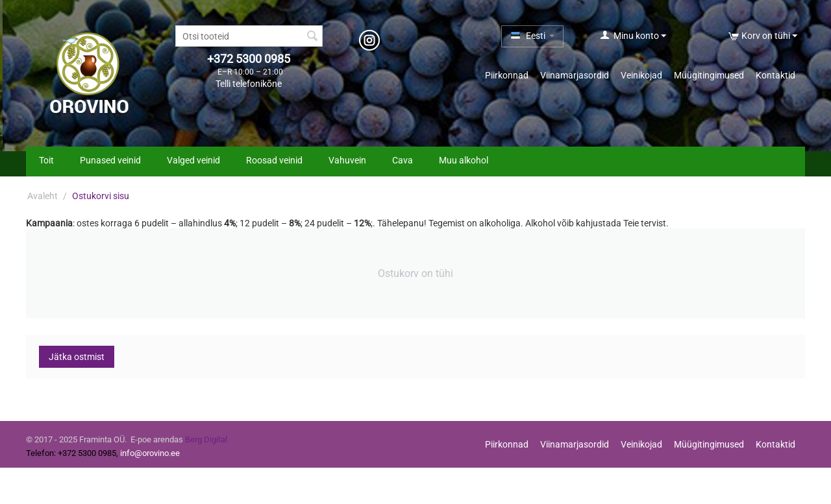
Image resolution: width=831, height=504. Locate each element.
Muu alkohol (464, 160)
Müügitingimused (709, 75)
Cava (403, 160)
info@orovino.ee (150, 453)
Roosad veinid (274, 160)
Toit (46, 160)
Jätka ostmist (77, 357)
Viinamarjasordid (575, 75)
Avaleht (43, 196)
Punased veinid (110, 160)
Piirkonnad (507, 75)
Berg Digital (206, 439)
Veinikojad (641, 75)
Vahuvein (347, 160)
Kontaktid (775, 75)
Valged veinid (193, 160)
